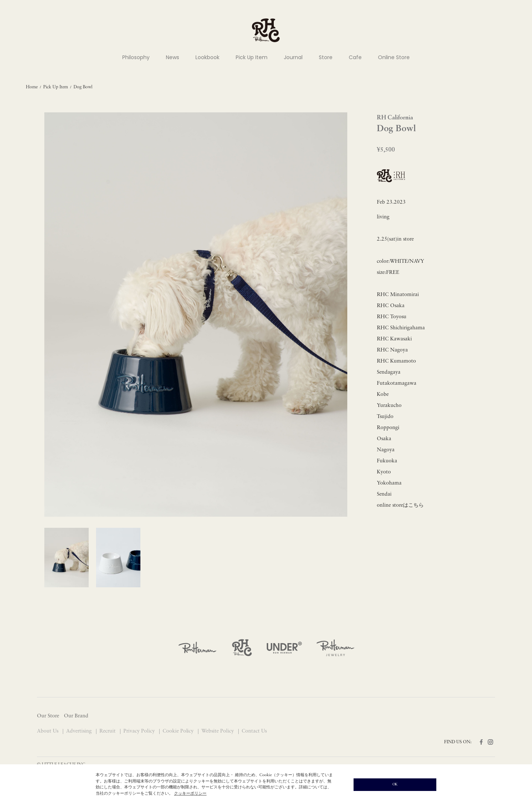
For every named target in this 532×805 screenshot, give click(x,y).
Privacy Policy (140, 731)
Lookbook (207, 57)
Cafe (355, 57)
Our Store (48, 716)
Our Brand (76, 716)
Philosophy (136, 57)
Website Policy (218, 731)
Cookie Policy (179, 731)
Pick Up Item (252, 57)
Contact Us (254, 731)
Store (326, 57)
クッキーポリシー (190, 794)
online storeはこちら (400, 505)
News (173, 57)
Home (32, 87)
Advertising (80, 731)
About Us (48, 731)
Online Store (394, 57)
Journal (293, 57)
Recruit (108, 731)
